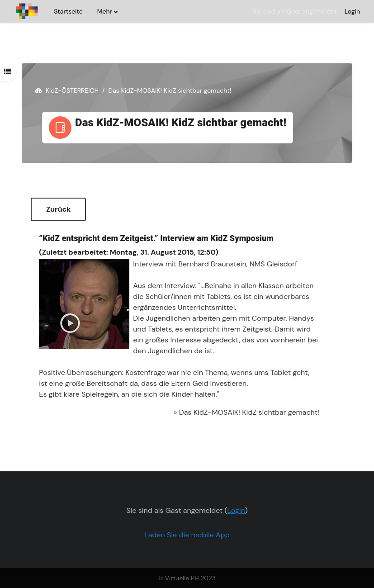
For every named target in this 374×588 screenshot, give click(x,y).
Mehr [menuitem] (105, 11)
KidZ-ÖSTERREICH (72, 90)
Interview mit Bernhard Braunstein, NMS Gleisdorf (215, 264)
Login (352, 11)
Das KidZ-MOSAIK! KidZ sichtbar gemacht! (249, 412)
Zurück (58, 209)
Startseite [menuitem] (68, 11)
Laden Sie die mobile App (187, 535)
